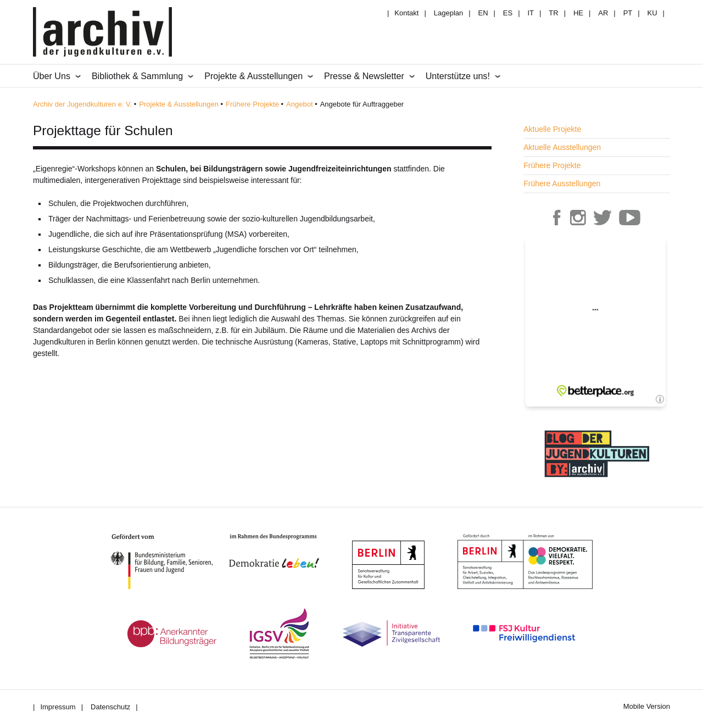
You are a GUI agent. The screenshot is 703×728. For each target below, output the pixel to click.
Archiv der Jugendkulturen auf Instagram (578, 218)
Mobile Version (647, 706)
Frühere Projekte (252, 104)
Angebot (299, 104)
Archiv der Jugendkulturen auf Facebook (557, 218)
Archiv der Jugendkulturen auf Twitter (602, 218)
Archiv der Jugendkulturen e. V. (82, 104)
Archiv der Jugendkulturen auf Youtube (629, 218)
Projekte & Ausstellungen (179, 104)
